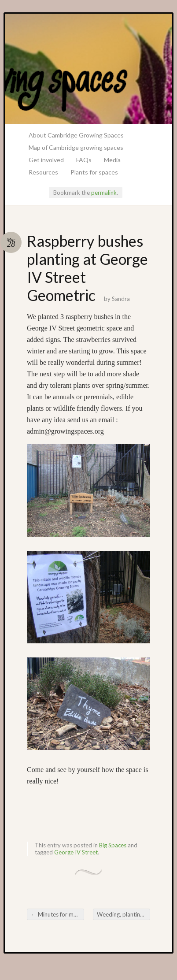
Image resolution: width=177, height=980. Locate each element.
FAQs (84, 160)
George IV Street (76, 852)
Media (112, 160)
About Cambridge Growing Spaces (76, 135)
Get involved (46, 160)
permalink (104, 193)
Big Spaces (113, 845)
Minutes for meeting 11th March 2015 (57, 914)
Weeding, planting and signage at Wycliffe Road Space (124, 914)
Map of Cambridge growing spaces (76, 147)
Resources (43, 172)
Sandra (121, 299)
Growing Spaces (88, 69)
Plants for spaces (94, 172)
